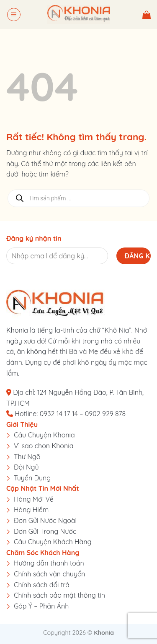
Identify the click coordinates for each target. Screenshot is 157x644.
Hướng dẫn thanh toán (49, 563)
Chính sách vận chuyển (49, 574)
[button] (14, 15)
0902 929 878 (105, 414)
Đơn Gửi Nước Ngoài (45, 520)
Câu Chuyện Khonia (44, 435)
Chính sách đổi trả (42, 585)
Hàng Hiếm (31, 510)
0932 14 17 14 (59, 414)
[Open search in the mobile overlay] (78, 198)
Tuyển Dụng (32, 478)
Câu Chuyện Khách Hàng (53, 542)
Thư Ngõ (27, 457)
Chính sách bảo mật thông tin (59, 595)
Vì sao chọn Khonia (44, 446)
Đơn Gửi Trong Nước (45, 531)
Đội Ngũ (26, 467)
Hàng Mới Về (34, 499)
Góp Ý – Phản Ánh (41, 606)
